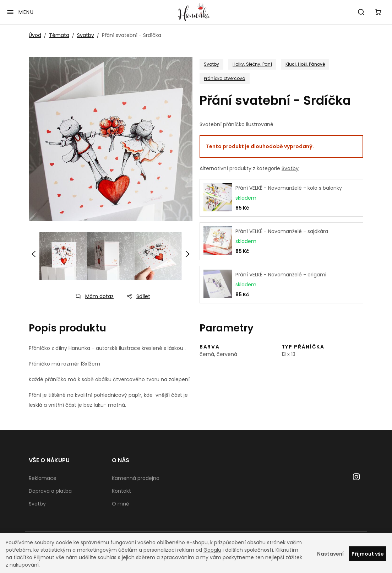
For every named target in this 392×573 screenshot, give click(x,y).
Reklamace (43, 478)
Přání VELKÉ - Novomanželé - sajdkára (282, 231)
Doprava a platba (50, 491)
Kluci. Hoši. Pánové (305, 64)
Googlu (212, 550)
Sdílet (136, 296)
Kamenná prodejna (136, 478)
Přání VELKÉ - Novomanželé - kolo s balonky (289, 188)
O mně (121, 504)
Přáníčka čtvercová (225, 78)
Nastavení (330, 554)
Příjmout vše (368, 554)
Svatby (86, 35)
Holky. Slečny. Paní (252, 64)
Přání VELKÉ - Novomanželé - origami (281, 275)
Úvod (35, 35)
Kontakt (121, 491)
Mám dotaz (92, 296)
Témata (59, 35)
